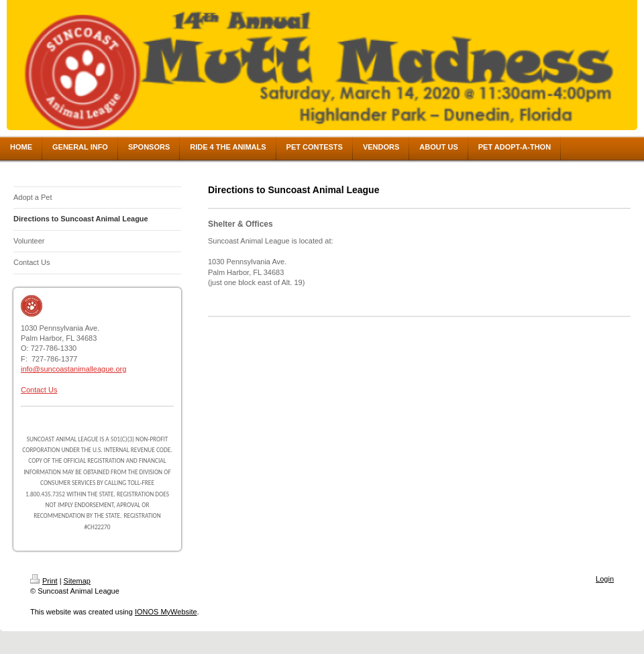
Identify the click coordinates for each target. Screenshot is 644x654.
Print (44, 581)
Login (605, 579)
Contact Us (39, 390)
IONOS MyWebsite (166, 612)
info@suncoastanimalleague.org (73, 369)
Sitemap (77, 581)
